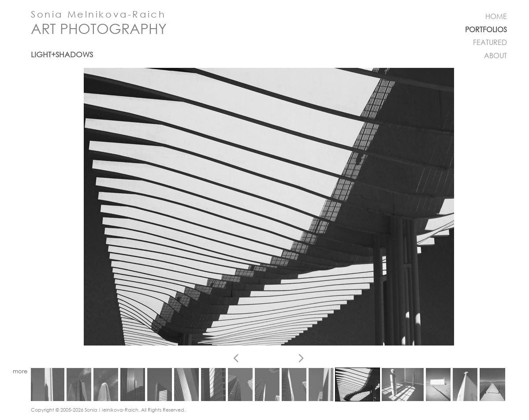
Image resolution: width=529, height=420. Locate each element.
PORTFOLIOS (486, 30)
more (20, 371)
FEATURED (490, 42)
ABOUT (495, 56)
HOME (496, 16)
